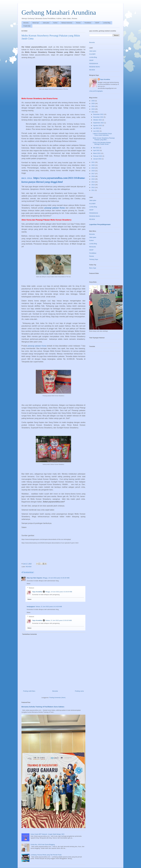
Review (78, 23)
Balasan (32, 588)
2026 (93, 101)
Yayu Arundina (37, 592)
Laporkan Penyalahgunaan (100, 224)
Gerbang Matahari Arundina (59, 12)
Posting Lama (79, 691)
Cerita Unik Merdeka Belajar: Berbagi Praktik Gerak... (102, 143)
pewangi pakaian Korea (55, 208)
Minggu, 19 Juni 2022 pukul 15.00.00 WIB (56, 578)
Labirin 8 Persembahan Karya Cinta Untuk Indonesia (102, 134)
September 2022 (99, 123)
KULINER (92, 54)
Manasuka (93, 247)
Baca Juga (93, 268)
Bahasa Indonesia (67, 23)
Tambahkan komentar (30, 634)
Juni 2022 (96, 131)
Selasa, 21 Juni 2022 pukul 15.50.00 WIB (59, 620)
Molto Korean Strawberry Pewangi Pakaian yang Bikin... (104, 139)
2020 (93, 165)
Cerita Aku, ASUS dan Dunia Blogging (43, 845)
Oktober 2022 (98, 120)
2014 (93, 182)
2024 (93, 106)
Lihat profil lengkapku (96, 91)
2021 (93, 162)
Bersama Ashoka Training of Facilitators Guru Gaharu (43, 707)
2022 (93, 112)
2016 (93, 176)
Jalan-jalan (46, 23)
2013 (93, 185)
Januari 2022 (98, 159)
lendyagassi (31, 607)
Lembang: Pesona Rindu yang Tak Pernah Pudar (46, 855)
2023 (93, 109)
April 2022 (97, 150)
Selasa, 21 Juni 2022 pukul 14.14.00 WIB (49, 607)
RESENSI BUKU (95, 67)
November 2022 (98, 117)
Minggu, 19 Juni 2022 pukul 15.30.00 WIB (59, 592)
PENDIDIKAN (94, 64)
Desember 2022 (98, 114)
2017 (93, 174)
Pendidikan (88, 23)
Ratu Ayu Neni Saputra (34, 578)
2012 (93, 187)
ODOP (97, 23)
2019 (93, 168)
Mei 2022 (96, 148)
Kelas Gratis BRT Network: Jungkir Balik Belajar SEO (47, 834)
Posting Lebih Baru (29, 691)
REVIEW (29, 567)
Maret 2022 (97, 153)
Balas (29, 584)
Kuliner (55, 23)
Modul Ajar (36, 23)
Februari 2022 (98, 156)
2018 (93, 171)
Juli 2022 (96, 128)
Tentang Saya (94, 259)
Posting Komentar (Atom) (57, 698)
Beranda (26, 23)
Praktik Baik (27, 26)
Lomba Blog (107, 23)
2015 (93, 179)
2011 (93, 190)
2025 (93, 103)
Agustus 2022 (98, 125)
